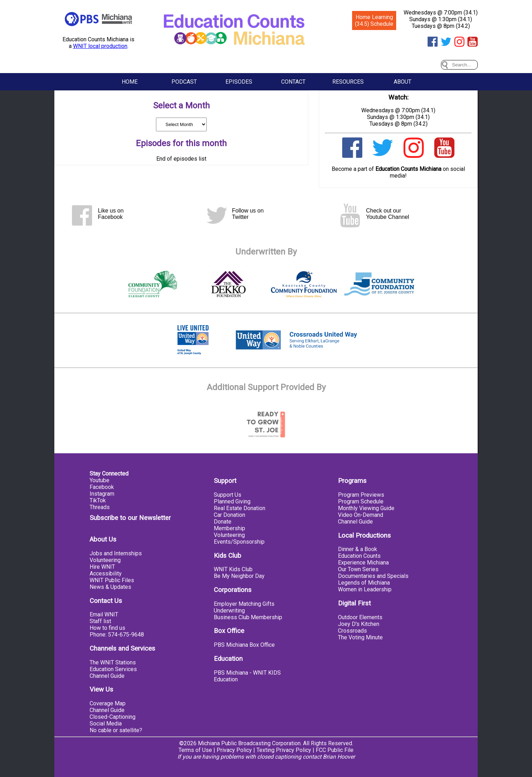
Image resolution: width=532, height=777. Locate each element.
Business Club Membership (248, 617)
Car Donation (229, 515)
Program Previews (361, 495)
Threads (100, 507)
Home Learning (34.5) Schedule (374, 20)
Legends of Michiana (364, 583)
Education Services (113, 669)
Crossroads (352, 631)
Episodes (239, 82)
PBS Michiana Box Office (244, 645)
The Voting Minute (360, 637)
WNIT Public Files (112, 580)
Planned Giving (232, 501)
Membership (229, 528)
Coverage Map (108, 703)
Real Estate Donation (240, 508)
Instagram (102, 494)
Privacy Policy (234, 750)
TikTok (98, 500)
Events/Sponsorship (239, 542)
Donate (223, 522)
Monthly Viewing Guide (366, 508)
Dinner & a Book (358, 549)
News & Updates (110, 587)
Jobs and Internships (116, 553)
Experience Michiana (363, 563)
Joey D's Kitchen (359, 624)
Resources (348, 82)
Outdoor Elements (360, 617)
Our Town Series (358, 569)
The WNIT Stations (113, 662)
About (403, 82)
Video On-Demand (361, 515)
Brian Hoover (339, 757)
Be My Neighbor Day (239, 576)
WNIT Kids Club (233, 569)
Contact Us (106, 601)
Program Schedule (361, 501)
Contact (293, 82)
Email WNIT (104, 614)
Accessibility (106, 573)
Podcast (184, 82)
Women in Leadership (365, 589)
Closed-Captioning (113, 717)
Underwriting (229, 611)
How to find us (107, 628)
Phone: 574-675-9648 (117, 635)
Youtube (99, 480)
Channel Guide (107, 676)
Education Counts (359, 556)
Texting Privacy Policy (284, 750)
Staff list (100, 621)
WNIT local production (100, 46)
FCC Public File (335, 750)
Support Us (228, 495)
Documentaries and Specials (373, 576)
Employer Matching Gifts (244, 604)
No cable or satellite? (116, 730)
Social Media (106, 724)
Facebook (102, 487)
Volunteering (105, 560)
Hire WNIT (102, 567)
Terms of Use (195, 750)
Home (130, 82)
